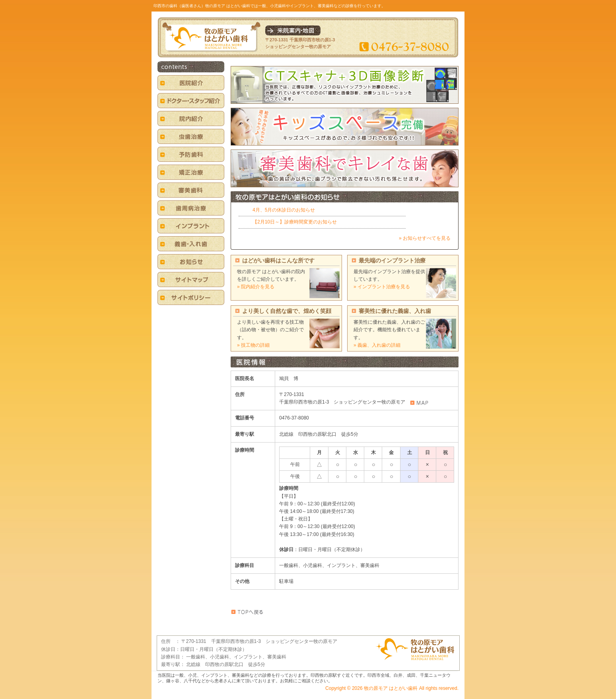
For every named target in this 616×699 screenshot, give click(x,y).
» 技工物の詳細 (253, 345)
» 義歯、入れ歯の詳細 (377, 345)
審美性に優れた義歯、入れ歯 (395, 311)
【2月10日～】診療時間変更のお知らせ (295, 222)
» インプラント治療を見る (382, 287)
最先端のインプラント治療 (392, 260)
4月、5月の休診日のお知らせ (284, 210)
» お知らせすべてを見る (425, 238)
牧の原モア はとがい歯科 (391, 688)
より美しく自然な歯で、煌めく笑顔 (287, 311)
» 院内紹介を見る (256, 287)
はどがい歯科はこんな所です (278, 260)
